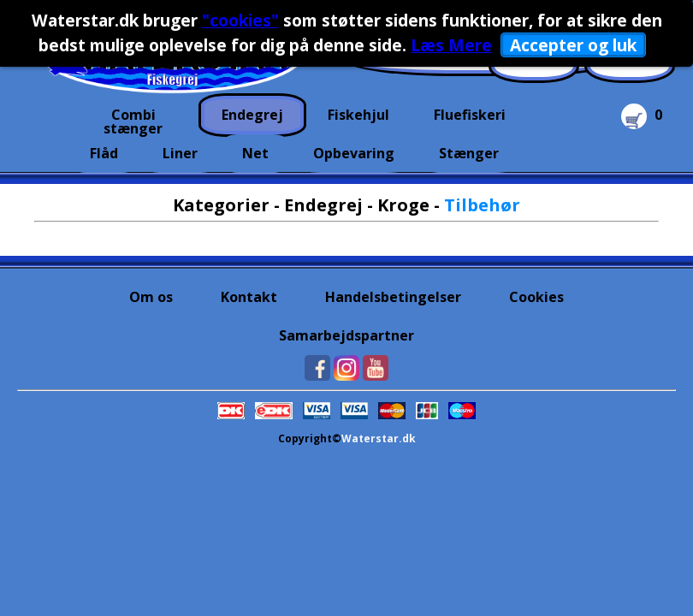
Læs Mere (451, 45)
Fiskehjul (358, 115)
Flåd (104, 153)
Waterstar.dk (379, 438)
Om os (151, 297)
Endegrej (252, 115)
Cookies (536, 297)
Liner (180, 153)
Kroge (403, 205)
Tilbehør (482, 205)
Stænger (469, 153)
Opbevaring (354, 153)
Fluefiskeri (470, 115)
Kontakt (249, 297)
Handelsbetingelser (393, 297)
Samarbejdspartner (346, 335)
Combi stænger (133, 120)
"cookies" (240, 20)
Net (255, 153)
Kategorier (221, 205)
